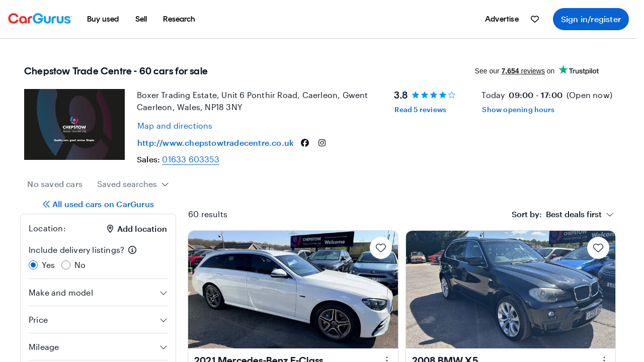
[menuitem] (103, 19)
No (80, 265)
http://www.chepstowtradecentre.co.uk (216, 143)
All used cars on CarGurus (98, 204)
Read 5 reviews (420, 109)
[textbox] (557, 214)
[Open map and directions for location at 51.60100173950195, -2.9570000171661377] (175, 126)
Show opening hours (518, 109)
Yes (49, 265)
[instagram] (322, 143)
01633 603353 (190, 159)
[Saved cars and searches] (535, 19)
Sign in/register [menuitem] (591, 19)
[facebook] (305, 143)
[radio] (33, 265)
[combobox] (133, 184)
